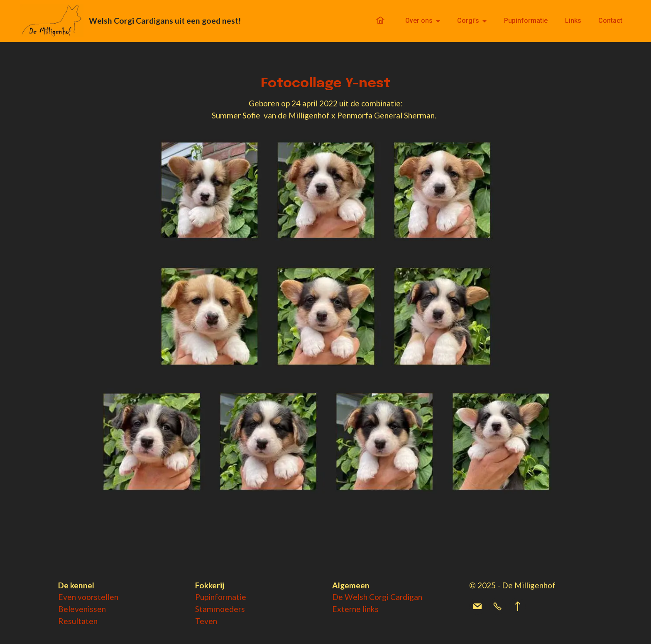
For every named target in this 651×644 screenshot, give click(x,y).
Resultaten (78, 621)
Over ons (419, 21)
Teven (206, 621)
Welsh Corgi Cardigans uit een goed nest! (165, 21)
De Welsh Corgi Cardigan (377, 597)
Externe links (355, 609)
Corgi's (468, 21)
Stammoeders (220, 609)
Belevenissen (82, 609)
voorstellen (98, 597)
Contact (610, 21)
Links (573, 21)
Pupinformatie (526, 21)
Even (68, 597)
